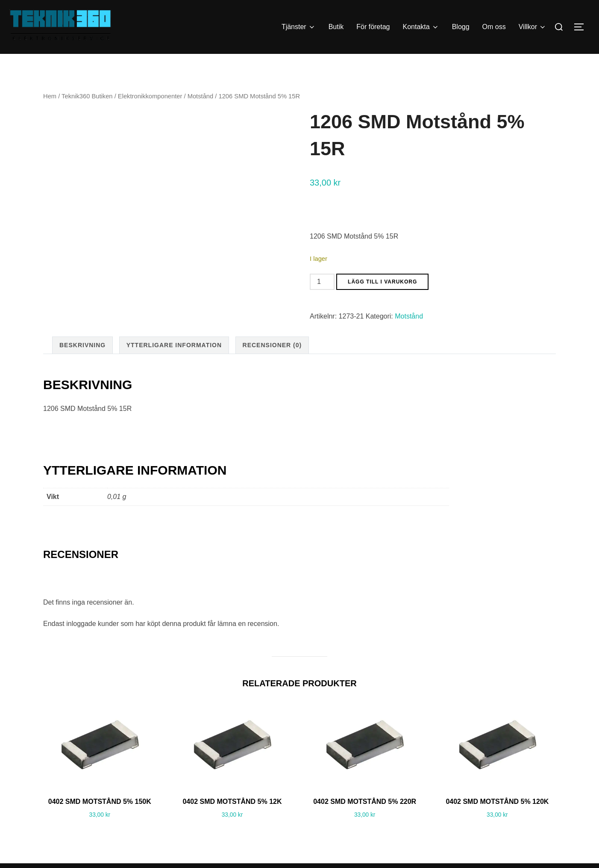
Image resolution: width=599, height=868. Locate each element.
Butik (336, 27)
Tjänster (299, 27)
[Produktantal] (322, 299)
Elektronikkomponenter (150, 113)
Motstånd (201, 113)
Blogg (461, 27)
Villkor (533, 27)
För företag (373, 27)
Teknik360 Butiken (87, 113)
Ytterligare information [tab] (174, 362)
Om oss (494, 27)
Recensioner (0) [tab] (272, 362)
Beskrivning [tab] (82, 362)
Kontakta (421, 27)
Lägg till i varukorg (382, 299)
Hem (50, 113)
